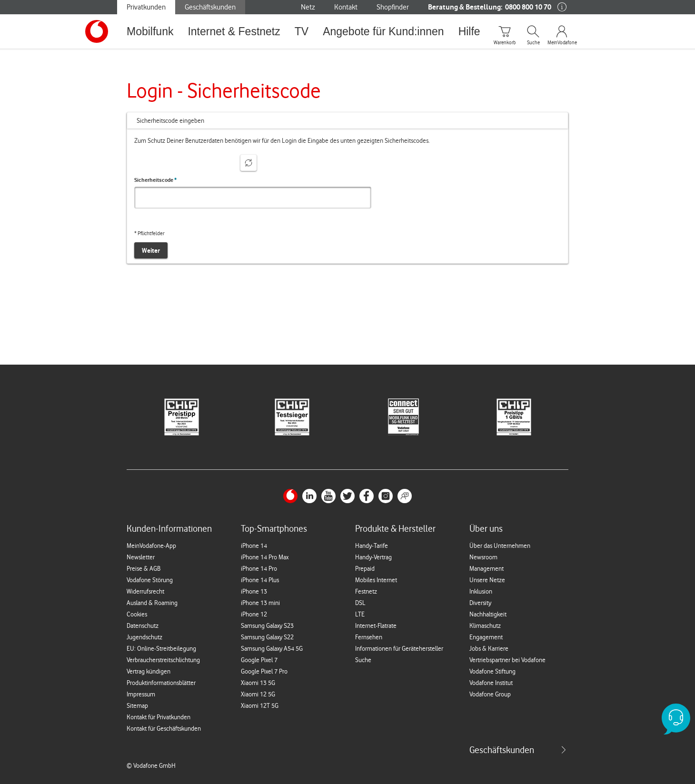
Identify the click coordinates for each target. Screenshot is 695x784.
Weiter (151, 250)
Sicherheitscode (155, 180)
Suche (533, 43)
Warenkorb (505, 43)
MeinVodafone (562, 43)
